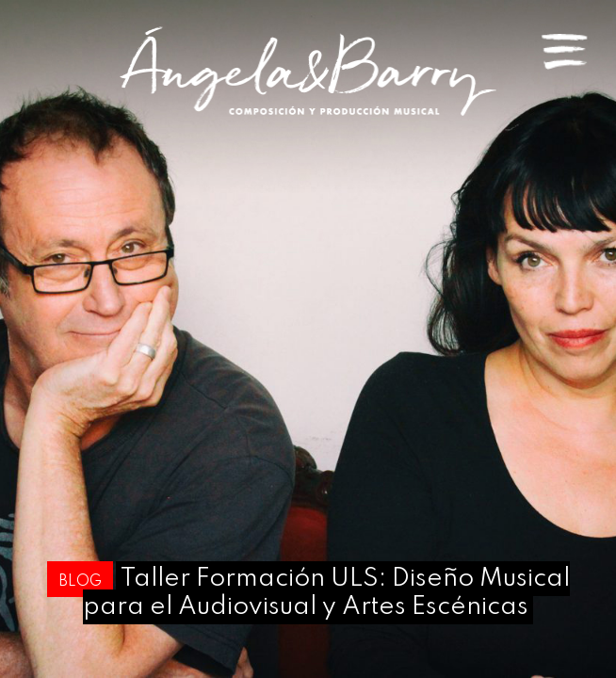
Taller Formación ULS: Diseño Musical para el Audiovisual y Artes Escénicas (326, 593)
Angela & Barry (308, 71)
